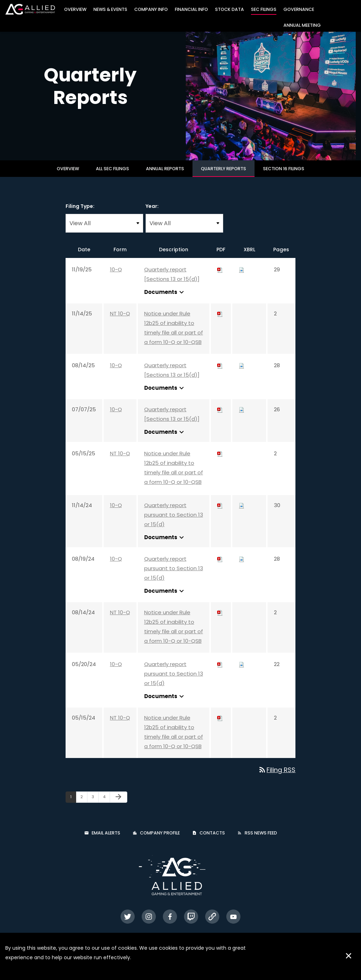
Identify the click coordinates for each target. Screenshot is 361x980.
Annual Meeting (302, 25)
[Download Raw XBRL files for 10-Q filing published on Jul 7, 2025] (241, 416)
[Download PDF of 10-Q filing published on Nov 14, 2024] (220, 511)
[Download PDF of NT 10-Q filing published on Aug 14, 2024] (220, 619)
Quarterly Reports (224, 175)
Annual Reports (165, 175)
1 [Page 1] (73, 805)
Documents (165, 298)
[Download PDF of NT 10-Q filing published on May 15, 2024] (220, 724)
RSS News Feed (261, 839)
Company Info (151, 9)
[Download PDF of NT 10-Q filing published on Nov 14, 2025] (220, 320)
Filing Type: (80, 212)
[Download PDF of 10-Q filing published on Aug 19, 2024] (220, 565)
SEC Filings (264, 9)
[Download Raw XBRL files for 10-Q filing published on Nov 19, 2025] (241, 276)
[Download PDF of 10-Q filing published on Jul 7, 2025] (220, 416)
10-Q (116, 276)
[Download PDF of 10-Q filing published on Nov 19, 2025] (220, 276)
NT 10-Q (120, 320)
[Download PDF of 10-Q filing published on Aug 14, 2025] (220, 372)
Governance (299, 9)
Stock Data (230, 9)
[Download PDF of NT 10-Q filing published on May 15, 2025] (220, 460)
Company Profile (160, 839)
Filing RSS (277, 776)
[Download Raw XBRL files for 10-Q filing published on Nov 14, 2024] (241, 511)
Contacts (212, 839)
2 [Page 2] (84, 805)
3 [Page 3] (95, 805)
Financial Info (191, 9)
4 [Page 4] (106, 805)
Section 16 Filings (284, 175)
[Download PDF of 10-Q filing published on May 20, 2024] (220, 670)
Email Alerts (106, 839)
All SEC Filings (112, 175)
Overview (75, 9)
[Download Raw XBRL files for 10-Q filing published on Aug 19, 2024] (241, 565)
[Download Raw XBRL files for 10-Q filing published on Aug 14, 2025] (241, 372)
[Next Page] (118, 803)
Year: (152, 212)
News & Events (110, 9)
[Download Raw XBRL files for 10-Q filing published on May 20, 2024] (241, 670)
